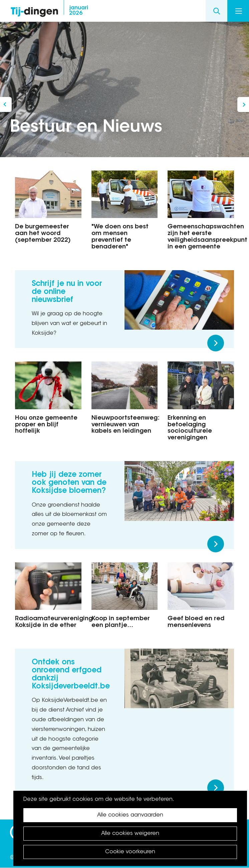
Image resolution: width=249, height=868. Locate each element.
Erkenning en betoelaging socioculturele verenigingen (190, 428)
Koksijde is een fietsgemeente (6, 104)
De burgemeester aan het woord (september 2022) (43, 234)
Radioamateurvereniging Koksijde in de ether (48, 622)
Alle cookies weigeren (130, 834)
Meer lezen (216, 343)
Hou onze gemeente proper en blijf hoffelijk (46, 425)
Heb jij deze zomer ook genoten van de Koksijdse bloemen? (69, 483)
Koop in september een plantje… (121, 622)
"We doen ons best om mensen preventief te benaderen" (120, 237)
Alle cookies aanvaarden (130, 815)
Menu (239, 11)
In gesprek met (243, 104)
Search (216, 11)
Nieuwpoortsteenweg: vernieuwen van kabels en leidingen (125, 425)
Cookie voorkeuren (130, 852)
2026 (79, 11)
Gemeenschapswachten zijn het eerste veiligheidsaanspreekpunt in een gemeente (201, 237)
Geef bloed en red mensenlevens (196, 622)
